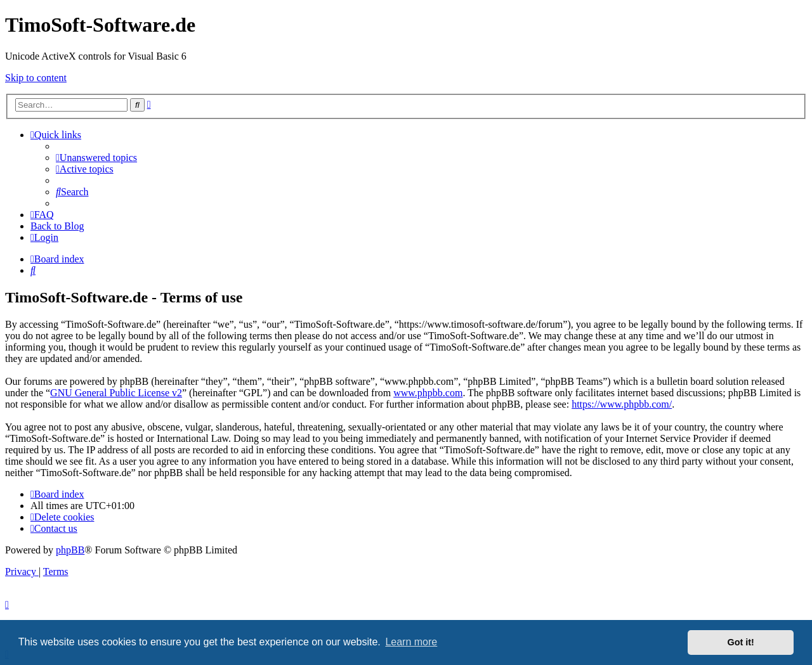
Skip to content (36, 78)
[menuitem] (96, 158)
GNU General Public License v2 (116, 393)
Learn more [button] (411, 642)
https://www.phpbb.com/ (622, 404)
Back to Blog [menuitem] (57, 226)
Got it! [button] (741, 642)
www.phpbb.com (428, 393)
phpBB (70, 550)
